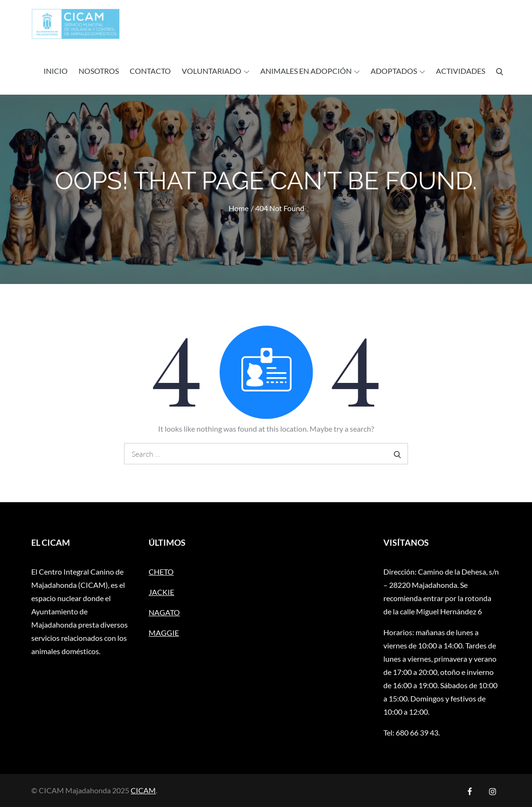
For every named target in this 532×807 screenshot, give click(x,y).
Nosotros (99, 71)
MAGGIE (164, 633)
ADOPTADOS (398, 71)
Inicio (56, 71)
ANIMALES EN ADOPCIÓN (310, 71)
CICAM (143, 790)
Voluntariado (216, 71)
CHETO (161, 572)
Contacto (150, 71)
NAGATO (164, 612)
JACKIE (161, 592)
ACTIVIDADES (461, 71)
